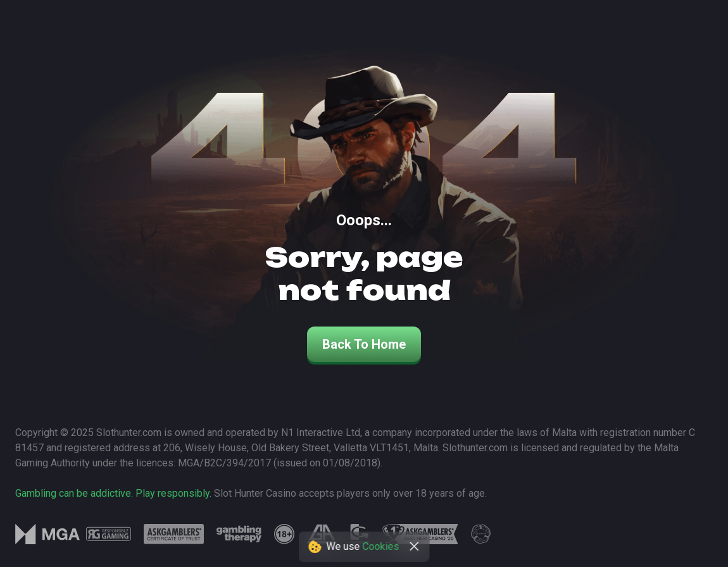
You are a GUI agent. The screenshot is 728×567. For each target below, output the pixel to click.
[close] (415, 547)
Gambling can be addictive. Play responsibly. (113, 493)
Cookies (381, 546)
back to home (364, 344)
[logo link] (109, 534)
